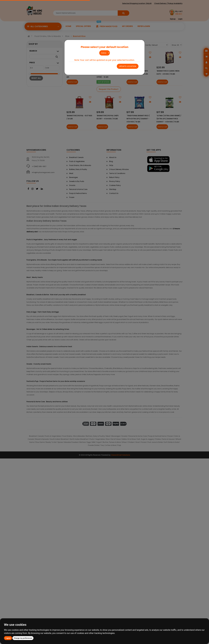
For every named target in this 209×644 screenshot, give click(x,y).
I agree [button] (8, 638)
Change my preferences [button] (23, 638)
